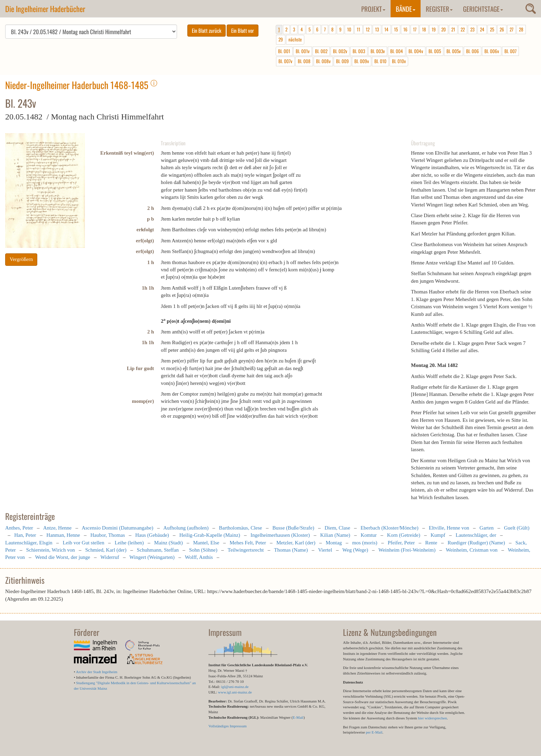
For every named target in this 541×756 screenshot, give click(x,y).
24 (482, 29)
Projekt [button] (373, 9)
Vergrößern (21, 259)
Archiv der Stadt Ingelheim (97, 672)
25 (492, 29)
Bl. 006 (473, 51)
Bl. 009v (362, 61)
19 (434, 29)
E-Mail (298, 717)
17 (415, 29)
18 (424, 29)
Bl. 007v (285, 61)
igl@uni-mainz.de (235, 687)
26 (502, 29)
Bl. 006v (492, 51)
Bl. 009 (342, 61)
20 (444, 29)
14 (386, 29)
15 (396, 29)
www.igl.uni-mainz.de (235, 692)
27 (512, 29)
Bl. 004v (416, 51)
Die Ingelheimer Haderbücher (45, 9)
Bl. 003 (359, 51)
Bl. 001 (284, 51)
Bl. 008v (323, 61)
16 (405, 29)
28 (521, 29)
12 (368, 29)
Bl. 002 (321, 51)
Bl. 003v (378, 51)
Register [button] (439, 9)
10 (349, 29)
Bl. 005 (435, 51)
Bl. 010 (380, 61)
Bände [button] (406, 9)
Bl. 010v (399, 61)
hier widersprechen (432, 718)
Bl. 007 (510, 51)
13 (377, 29)
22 (463, 29)
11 (358, 29)
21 (453, 29)
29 (281, 39)
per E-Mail (374, 732)
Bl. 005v (454, 51)
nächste (295, 39)
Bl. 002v (340, 51)
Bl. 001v (303, 51)
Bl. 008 (304, 61)
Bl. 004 (397, 51)
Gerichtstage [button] (483, 9)
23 (472, 29)
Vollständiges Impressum (228, 726)
